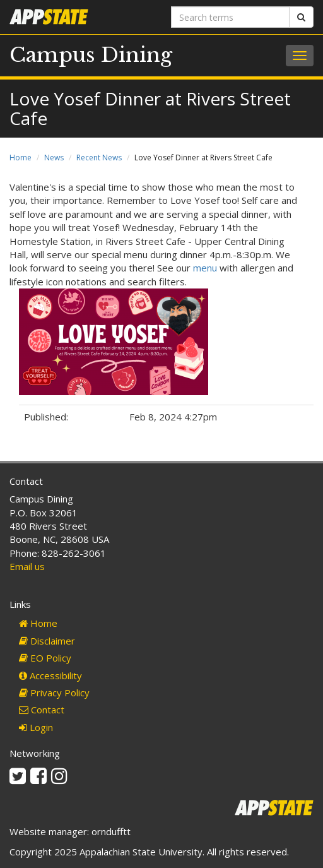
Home (21, 158)
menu (204, 268)
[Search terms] (230, 17)
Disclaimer (47, 641)
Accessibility (50, 675)
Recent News (99, 158)
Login (36, 727)
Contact (42, 710)
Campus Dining (91, 55)
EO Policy (45, 658)
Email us (27, 566)
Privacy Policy (54, 693)
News (54, 158)
